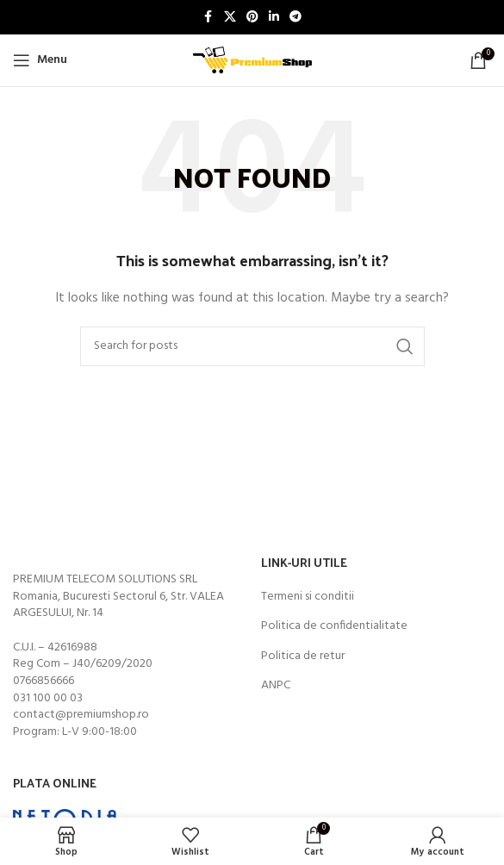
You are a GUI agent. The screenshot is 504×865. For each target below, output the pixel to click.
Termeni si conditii (308, 597)
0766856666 (44, 681)
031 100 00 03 (48, 698)
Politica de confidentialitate (334, 626)
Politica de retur (303, 657)
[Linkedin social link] (274, 18)
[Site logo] (252, 61)
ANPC (276, 686)
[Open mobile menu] (40, 60)
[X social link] (230, 18)
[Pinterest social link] (252, 18)
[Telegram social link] (296, 18)
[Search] (252, 346)
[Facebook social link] (208, 18)
